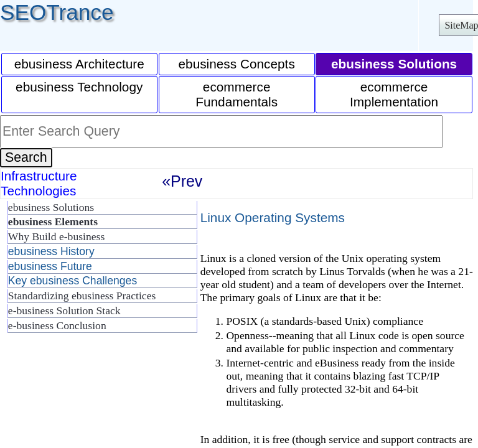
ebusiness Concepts (237, 64)
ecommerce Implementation (394, 94)
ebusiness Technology (79, 87)
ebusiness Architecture (79, 64)
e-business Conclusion (57, 325)
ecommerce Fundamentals (237, 94)
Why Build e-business (56, 236)
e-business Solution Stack (64, 310)
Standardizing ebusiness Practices (82, 296)
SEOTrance (57, 12)
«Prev (182, 181)
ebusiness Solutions (51, 207)
